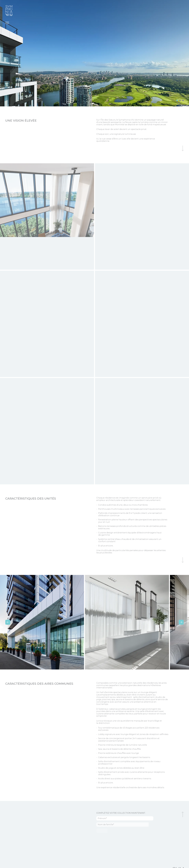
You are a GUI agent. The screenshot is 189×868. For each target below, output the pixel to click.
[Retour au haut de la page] (183, 815)
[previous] (8, 622)
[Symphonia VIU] (9, 11)
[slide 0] (177, 100)
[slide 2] (183, 100)
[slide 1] (180, 100)
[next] (181, 622)
